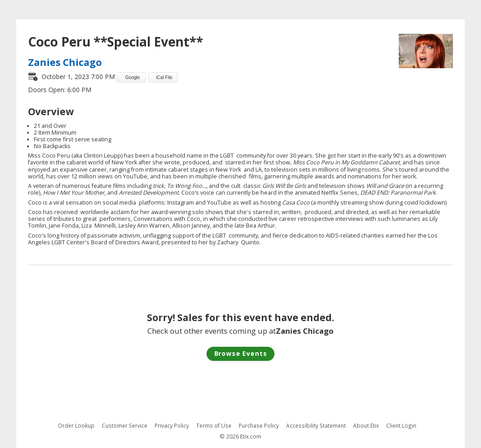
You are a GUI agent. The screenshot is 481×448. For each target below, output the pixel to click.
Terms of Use (214, 426)
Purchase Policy (259, 426)
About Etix (366, 426)
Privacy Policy (172, 426)
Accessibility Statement (316, 426)
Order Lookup (76, 426)
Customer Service (125, 426)
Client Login (401, 426)
